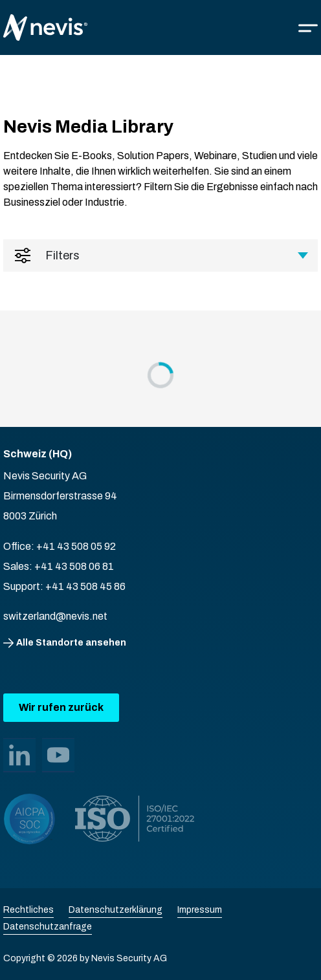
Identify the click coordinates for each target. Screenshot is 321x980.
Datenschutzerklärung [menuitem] (116, 910)
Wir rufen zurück (61, 707)
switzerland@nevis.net (55, 616)
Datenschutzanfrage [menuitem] (48, 927)
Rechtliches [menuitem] (28, 910)
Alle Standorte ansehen (71, 643)
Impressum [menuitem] (200, 910)
